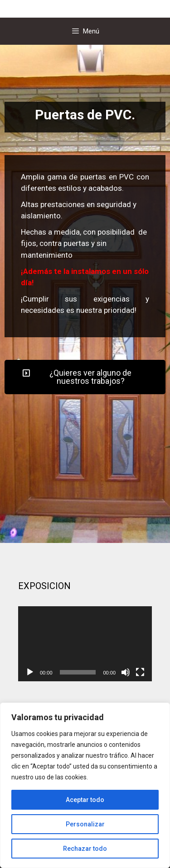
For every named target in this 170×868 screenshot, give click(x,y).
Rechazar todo (85, 849)
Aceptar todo (85, 800)
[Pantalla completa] (140, 672)
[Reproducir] (30, 672)
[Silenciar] (126, 672)
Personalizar (85, 824)
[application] (85, 644)
